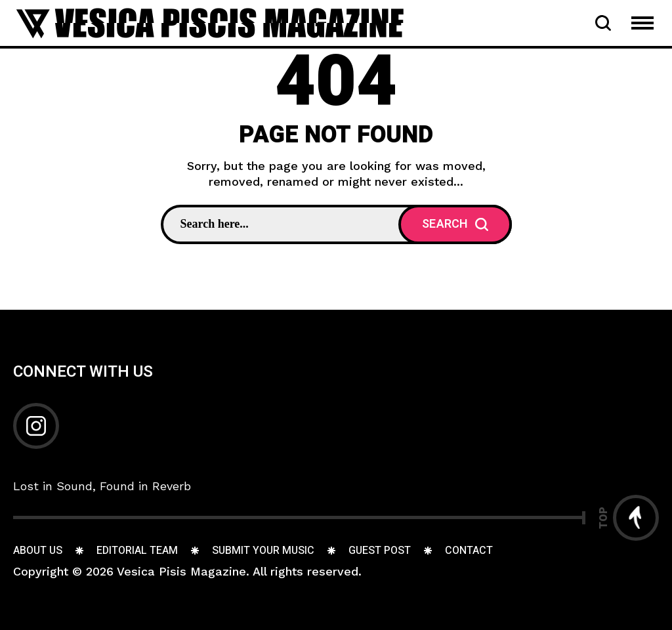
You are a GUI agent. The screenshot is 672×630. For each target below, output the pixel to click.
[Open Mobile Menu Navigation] (642, 23)
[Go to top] (629, 518)
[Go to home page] (210, 22)
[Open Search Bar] (603, 23)
